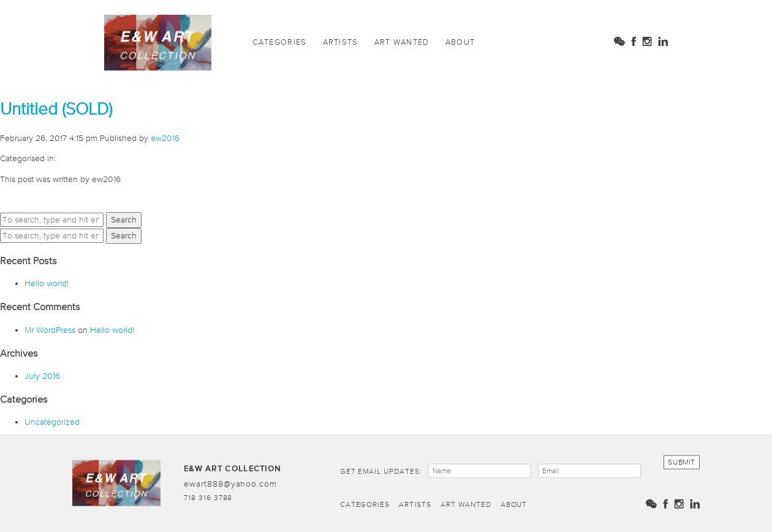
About (460, 42)
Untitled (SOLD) (56, 108)
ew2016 (165, 138)
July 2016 (42, 376)
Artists (341, 42)
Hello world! (47, 283)
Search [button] (124, 219)
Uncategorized (52, 422)
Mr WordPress (50, 330)
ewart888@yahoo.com (230, 483)
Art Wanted (402, 42)
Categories (280, 42)
